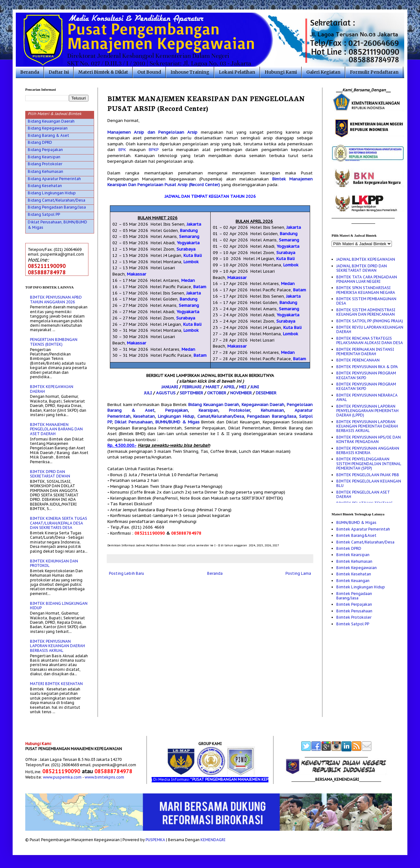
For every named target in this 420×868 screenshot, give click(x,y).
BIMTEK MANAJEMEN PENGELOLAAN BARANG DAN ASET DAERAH (56, 429)
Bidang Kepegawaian (48, 128)
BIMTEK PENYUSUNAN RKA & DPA (367, 367)
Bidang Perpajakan (45, 150)
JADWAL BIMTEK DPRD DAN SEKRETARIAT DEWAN (362, 268)
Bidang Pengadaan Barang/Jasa (57, 207)
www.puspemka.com (62, 777)
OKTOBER (217, 393)
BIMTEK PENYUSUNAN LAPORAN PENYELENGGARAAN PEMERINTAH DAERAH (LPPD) (367, 411)
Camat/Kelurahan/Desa (221, 416)
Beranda (30, 72)
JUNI (255, 387)
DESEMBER (266, 393)
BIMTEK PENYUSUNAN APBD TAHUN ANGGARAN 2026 (56, 299)
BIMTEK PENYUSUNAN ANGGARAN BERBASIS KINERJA (368, 450)
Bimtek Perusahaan (354, 611)
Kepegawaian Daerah (263, 405)
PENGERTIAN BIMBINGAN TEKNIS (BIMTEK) (54, 342)
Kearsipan (208, 410)
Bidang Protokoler (45, 164)
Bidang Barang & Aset (48, 135)
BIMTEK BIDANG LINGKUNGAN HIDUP (59, 606)
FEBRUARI (192, 387)
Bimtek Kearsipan (353, 555)
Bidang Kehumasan (45, 171)
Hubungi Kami (281, 72)
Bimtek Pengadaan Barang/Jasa (354, 596)
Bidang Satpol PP (44, 214)
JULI (148, 393)
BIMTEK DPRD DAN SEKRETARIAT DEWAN (50, 474)
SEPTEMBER (191, 393)
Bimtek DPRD (349, 548)
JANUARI (170, 387)
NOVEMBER (241, 393)
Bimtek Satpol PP (353, 624)
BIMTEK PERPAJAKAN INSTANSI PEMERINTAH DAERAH (365, 352)
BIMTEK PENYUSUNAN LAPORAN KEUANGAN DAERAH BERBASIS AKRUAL (57, 646)
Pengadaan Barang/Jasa (271, 416)
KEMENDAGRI (213, 840)
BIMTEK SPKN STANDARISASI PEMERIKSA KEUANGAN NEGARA (366, 290)
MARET (213, 387)
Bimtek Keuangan (353, 581)
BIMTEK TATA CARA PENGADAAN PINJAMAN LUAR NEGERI (367, 279)
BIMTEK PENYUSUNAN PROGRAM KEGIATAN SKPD (366, 375)
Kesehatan (144, 416)
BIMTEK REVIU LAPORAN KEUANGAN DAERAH (370, 329)
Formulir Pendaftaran (374, 72)
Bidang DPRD (40, 142)
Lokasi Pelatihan (237, 72)
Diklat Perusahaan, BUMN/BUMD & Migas (157, 422)
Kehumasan (272, 410)
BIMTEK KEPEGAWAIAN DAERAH (52, 389)
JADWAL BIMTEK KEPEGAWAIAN (366, 259)
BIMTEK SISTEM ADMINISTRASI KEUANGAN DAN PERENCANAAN (366, 312)
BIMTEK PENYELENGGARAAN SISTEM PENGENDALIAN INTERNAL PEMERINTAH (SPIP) (369, 464)
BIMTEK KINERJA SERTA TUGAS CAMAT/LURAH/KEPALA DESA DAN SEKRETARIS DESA (59, 523)
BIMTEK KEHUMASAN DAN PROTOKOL (54, 563)
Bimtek (279, 179)
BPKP (154, 150)
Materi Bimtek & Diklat (103, 72)
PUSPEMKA (155, 840)
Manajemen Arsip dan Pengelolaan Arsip (152, 132)
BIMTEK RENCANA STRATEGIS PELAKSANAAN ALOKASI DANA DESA (370, 340)
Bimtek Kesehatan (354, 574)
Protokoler (240, 410)
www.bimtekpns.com (104, 777)
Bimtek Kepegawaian (357, 568)
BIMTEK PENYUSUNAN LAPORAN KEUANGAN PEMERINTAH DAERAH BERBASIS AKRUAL (367, 426)
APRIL (229, 387)
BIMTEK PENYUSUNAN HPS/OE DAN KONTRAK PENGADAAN (369, 439)
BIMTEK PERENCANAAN (358, 360)
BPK (122, 150)
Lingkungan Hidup (176, 416)
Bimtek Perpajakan (354, 604)
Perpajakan (177, 410)
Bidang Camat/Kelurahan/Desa (57, 200)
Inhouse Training (190, 72)
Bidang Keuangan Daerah (214, 405)
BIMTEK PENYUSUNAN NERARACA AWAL (367, 397)
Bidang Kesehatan (45, 186)
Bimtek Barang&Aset (356, 535)
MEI (243, 387)
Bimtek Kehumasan (354, 561)
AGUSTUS (166, 393)
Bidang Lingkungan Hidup (52, 193)
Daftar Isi (59, 72)
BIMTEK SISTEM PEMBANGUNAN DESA (366, 301)
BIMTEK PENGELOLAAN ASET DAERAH (363, 494)
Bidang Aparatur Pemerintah (54, 179)
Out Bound (149, 72)
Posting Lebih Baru (126, 573)
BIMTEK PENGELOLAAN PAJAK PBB (368, 475)
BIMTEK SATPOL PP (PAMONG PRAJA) (370, 321)
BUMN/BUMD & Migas (356, 522)
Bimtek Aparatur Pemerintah (363, 529)
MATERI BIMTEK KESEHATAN (56, 684)
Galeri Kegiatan (323, 72)
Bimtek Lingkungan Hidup (361, 587)
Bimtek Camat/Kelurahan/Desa (365, 542)
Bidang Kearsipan (44, 157)
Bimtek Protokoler (354, 617)
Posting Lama (298, 573)
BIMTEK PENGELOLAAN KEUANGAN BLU (369, 483)
